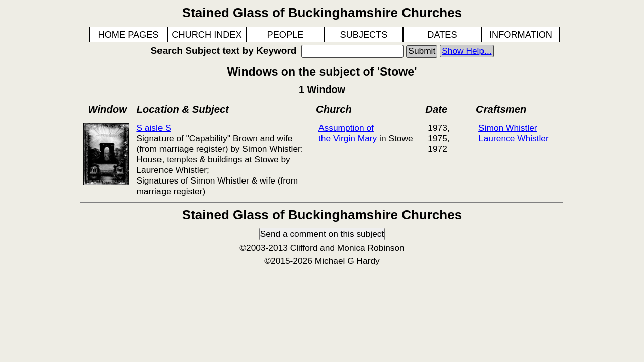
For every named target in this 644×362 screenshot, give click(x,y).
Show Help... (466, 51)
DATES (442, 35)
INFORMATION (521, 35)
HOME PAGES (129, 35)
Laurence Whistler (514, 138)
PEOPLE (286, 35)
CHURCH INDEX (207, 35)
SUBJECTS (364, 35)
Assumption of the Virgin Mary (348, 133)
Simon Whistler (508, 128)
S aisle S (153, 128)
